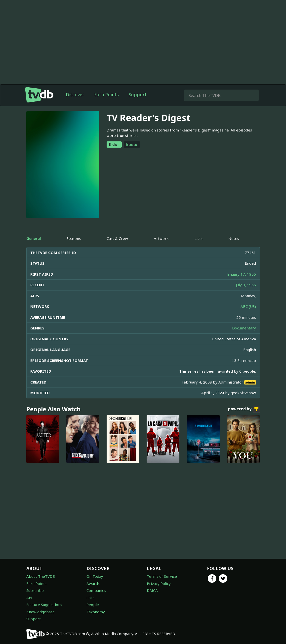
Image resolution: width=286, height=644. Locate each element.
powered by (244, 409)
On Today (95, 576)
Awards (93, 583)
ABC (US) (248, 306)
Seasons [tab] (74, 238)
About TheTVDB (41, 576)
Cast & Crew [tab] (117, 238)
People (93, 605)
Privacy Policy (159, 583)
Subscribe (35, 590)
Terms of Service (162, 576)
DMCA (152, 590)
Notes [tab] (234, 238)
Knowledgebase (41, 612)
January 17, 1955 (241, 274)
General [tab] (34, 238)
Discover (75, 95)
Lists (90, 598)
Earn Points (106, 95)
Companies (96, 590)
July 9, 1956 (246, 285)
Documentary (244, 328)
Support (138, 95)
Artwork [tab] (161, 238)
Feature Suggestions (44, 605)
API (29, 598)
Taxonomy (96, 612)
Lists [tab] (199, 238)
